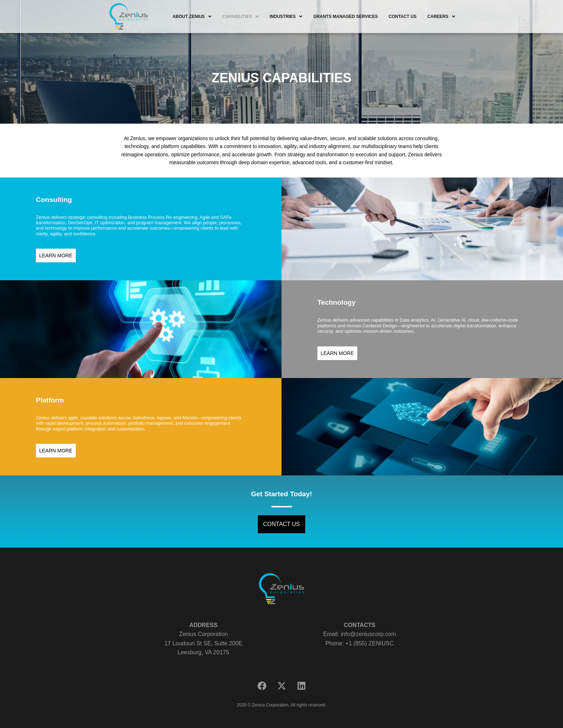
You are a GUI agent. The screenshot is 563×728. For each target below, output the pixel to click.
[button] (192, 17)
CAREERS (441, 17)
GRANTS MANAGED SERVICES (345, 17)
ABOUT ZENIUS (192, 17)
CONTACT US (403, 17)
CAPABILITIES (240, 17)
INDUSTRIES (286, 17)
